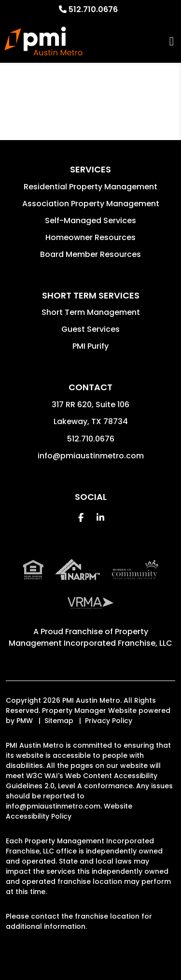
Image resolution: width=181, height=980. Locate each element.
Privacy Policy (109, 721)
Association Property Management (91, 204)
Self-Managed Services (90, 220)
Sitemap (59, 721)
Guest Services (90, 329)
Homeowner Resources (90, 237)
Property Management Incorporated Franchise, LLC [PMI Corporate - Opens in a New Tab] (90, 637)
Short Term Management (91, 312)
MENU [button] (172, 41)
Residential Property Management (90, 187)
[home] (43, 41)
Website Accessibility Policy (69, 811)
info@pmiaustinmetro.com (91, 456)
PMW (25, 721)
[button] (81, 518)
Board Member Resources (90, 254)
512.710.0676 (93, 9)
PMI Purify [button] (90, 346)
